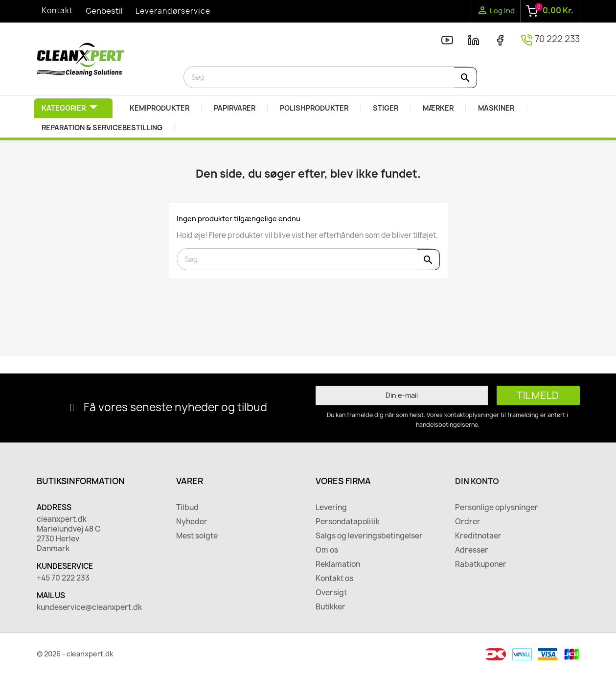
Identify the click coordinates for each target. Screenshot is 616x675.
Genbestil (104, 11)
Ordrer (468, 522)
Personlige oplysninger (497, 508)
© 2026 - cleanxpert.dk (75, 654)
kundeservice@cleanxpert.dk (89, 607)
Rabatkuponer (481, 564)
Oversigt (331, 593)
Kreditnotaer (478, 536)
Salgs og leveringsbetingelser (369, 536)
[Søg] (330, 77)
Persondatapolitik (348, 522)
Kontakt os (334, 579)
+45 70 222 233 (63, 578)
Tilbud (187, 508)
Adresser (472, 550)
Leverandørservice (173, 11)
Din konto (477, 481)
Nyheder (192, 522)
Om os (327, 550)
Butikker (331, 607)
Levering (331, 508)
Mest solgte (197, 536)
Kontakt (57, 11)
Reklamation (338, 564)
